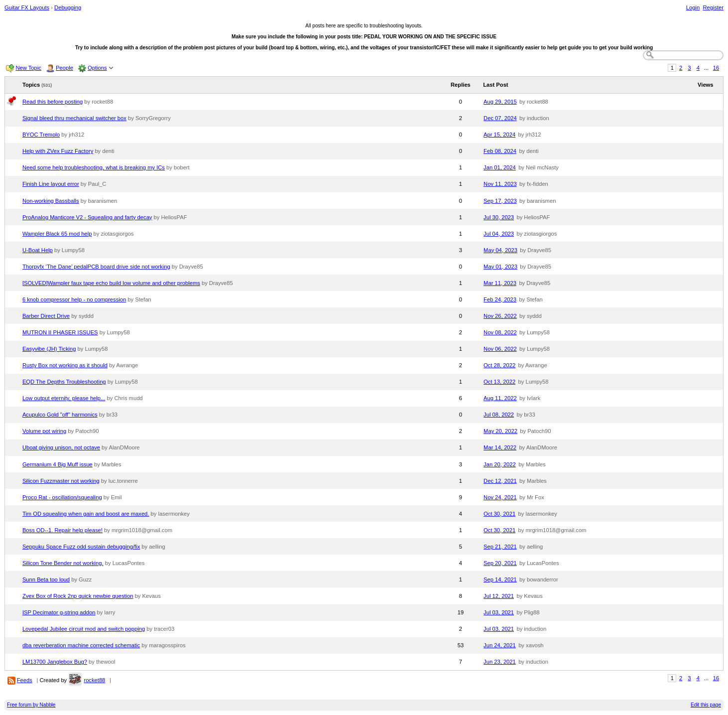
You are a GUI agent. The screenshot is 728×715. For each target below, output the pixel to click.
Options (97, 68)
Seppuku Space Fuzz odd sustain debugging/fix (81, 547)
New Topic (28, 68)
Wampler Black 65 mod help (57, 234)
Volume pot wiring (44, 431)
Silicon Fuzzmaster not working (61, 481)
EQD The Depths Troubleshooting (64, 382)
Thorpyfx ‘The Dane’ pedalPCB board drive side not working (96, 267)
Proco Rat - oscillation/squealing (62, 497)
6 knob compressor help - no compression (74, 299)
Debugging (68, 7)
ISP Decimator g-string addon (59, 612)
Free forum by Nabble (31, 705)
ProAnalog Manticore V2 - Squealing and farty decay (87, 217)
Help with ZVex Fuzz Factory (58, 151)
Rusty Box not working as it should (65, 365)
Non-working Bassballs (51, 201)
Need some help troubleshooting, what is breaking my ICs (94, 167)
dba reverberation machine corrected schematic (81, 645)
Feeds (25, 680)
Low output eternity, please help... (64, 398)
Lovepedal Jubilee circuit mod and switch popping (84, 629)
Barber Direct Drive (46, 316)
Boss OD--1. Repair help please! (62, 530)
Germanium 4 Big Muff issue (58, 464)
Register (713, 7)
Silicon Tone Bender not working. (63, 563)
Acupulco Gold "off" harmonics (60, 415)
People (64, 68)
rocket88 (94, 680)
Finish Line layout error (51, 184)
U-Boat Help (38, 250)
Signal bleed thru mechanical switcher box (74, 118)
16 (716, 68)
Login (693, 7)
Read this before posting (53, 102)
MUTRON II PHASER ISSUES (60, 332)
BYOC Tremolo (41, 135)
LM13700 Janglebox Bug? (55, 662)
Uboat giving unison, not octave (61, 447)
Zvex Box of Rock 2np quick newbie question (78, 596)
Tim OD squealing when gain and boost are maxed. (86, 514)
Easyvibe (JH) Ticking (49, 349)
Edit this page (706, 705)
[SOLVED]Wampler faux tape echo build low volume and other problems (111, 283)
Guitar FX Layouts (27, 7)
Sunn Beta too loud (46, 579)
